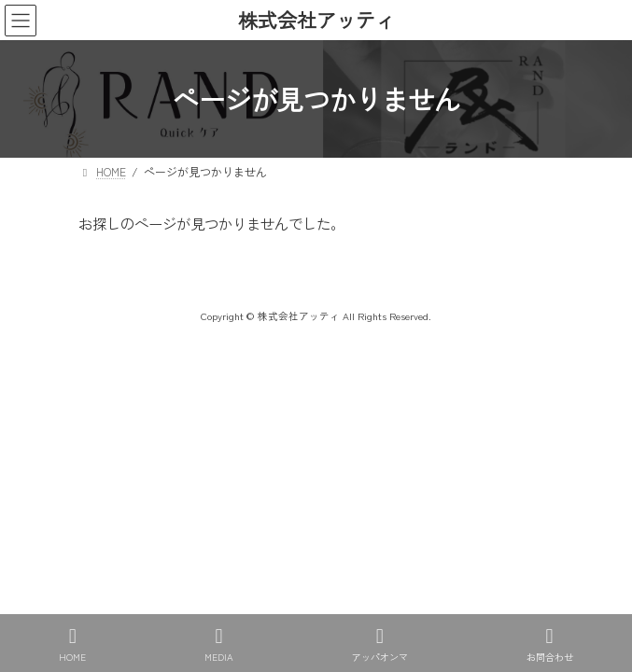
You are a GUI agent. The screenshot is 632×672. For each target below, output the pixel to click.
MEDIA (219, 644)
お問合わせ (550, 644)
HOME (72, 644)
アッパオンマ (380, 644)
